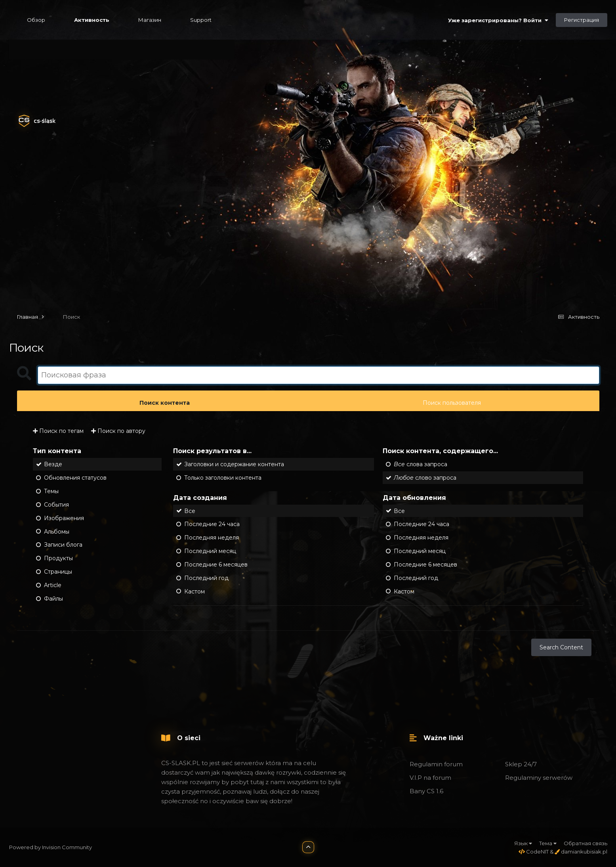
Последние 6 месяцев (216, 565)
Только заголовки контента (223, 478)
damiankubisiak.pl (581, 852)
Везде (53, 464)
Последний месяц (210, 551)
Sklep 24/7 (521, 764)
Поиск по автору (118, 431)
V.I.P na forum (430, 778)
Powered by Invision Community (51, 847)
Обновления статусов (75, 478)
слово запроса (425, 478)
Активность (92, 20)
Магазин (150, 20)
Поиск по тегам (58, 431)
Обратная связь (585, 843)
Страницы (58, 572)
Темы (51, 491)
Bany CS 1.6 (426, 791)
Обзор (36, 20)
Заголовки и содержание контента (234, 464)
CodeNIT (534, 852)
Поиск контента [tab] (165, 403)
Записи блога (63, 545)
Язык (523, 843)
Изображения (64, 518)
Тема (548, 843)
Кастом (195, 591)
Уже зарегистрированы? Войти (498, 20)
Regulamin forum (436, 764)
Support (201, 20)
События (56, 505)
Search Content (561, 647)
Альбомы (57, 531)
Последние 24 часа (212, 524)
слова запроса (421, 464)
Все (190, 511)
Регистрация (582, 20)
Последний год (206, 578)
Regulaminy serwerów (539, 778)
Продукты (58, 558)
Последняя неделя (212, 538)
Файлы (53, 599)
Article (53, 585)
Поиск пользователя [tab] (452, 403)
